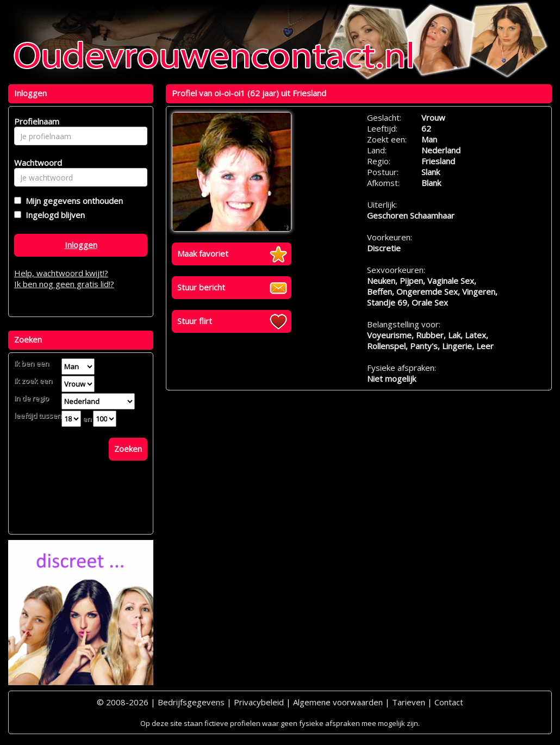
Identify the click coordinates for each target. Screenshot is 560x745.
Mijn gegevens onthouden (72, 201)
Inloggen (81, 245)
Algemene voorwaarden (338, 702)
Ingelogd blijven (53, 215)
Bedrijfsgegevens (191, 702)
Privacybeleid (259, 702)
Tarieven (409, 702)
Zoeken (128, 449)
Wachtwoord (35, 163)
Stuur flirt (195, 321)
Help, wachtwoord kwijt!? (61, 273)
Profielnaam (35, 121)
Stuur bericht (201, 287)
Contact (449, 702)
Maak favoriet (203, 253)
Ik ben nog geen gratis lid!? (64, 284)
